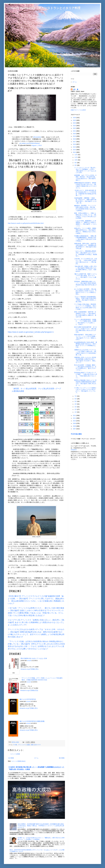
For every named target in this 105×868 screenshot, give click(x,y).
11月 (76, 157)
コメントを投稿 (15, 754)
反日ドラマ (37, 745)
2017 (75, 142)
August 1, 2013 (37, 145)
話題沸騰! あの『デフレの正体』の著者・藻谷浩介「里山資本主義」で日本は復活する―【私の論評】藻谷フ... (85, 178)
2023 (75, 126)
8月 (76, 165)
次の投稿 (11, 758)
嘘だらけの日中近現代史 (28, 699)
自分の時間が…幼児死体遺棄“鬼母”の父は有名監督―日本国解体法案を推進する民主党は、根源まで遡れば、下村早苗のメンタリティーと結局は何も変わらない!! (41, 826)
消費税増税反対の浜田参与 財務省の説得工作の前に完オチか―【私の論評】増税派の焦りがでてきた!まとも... (85, 185)
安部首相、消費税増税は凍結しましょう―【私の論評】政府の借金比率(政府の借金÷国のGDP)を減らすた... (85, 284)
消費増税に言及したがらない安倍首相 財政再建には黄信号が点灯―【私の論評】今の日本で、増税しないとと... (85, 360)
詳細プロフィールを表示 (78, 110)
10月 (76, 160)
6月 (76, 399)
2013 (75, 152)
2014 (75, 150)
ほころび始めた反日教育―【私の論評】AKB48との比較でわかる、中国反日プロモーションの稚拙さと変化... (85, 292)
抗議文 (28, 745)
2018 (75, 139)
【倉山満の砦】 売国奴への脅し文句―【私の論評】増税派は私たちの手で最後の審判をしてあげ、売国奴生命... (85, 269)
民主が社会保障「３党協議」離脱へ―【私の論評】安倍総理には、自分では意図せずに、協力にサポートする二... (85, 367)
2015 (75, 147)
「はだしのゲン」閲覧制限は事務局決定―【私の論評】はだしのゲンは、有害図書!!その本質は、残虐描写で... (86, 254)
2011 (75, 418)
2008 (75, 426)
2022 (75, 128)
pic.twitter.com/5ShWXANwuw (30, 143)
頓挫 (32, 745)
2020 (75, 134)
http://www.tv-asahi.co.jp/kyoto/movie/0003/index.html (26, 223)
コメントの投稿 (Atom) (18, 761)
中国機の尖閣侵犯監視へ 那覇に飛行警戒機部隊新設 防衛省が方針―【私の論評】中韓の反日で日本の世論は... (85, 238)
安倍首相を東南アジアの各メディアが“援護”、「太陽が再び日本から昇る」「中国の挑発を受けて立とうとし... (86, 375)
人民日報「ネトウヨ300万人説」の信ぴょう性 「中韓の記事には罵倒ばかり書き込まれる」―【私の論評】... (86, 261)
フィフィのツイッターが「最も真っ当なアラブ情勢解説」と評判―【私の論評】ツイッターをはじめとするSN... (85, 170)
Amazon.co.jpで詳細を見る (30, 669)
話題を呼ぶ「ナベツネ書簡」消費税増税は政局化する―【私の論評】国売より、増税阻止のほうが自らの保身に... (85, 231)
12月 (76, 155)
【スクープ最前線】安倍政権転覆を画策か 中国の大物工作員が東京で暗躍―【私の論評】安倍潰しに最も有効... (85, 299)
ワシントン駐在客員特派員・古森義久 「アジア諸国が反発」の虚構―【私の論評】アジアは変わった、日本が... (85, 322)
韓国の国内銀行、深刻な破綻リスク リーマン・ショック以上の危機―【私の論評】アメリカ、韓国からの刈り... (86, 337)
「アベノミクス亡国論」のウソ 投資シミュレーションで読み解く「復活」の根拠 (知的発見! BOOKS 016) (42, 679)
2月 (76, 409)
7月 (76, 396)
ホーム (36, 758)
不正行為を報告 (76, 434)
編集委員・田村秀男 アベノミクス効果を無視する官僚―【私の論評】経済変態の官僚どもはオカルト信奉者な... (85, 208)
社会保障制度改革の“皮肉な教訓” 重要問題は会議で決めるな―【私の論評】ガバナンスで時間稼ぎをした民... (86, 345)
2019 (75, 136)
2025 (75, 120)
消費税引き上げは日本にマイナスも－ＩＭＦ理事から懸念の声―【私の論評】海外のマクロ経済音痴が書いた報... (85, 352)
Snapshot (74, 450)
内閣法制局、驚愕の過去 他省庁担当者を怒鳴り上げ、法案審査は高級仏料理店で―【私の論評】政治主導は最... (85, 246)
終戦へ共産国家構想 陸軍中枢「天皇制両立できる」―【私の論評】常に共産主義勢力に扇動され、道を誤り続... (85, 314)
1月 (76, 412)
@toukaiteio (37, 137)
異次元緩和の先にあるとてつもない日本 (34, 658)
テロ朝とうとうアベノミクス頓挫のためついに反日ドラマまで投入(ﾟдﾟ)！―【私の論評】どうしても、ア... (85, 390)
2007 (75, 429)
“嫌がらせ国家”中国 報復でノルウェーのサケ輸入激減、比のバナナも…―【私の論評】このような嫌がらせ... (86, 276)
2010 (75, 421)
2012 (75, 415)
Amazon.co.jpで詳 (26, 708)
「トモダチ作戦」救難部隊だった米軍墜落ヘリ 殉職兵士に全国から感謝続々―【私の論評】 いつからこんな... (85, 223)
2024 (75, 123)
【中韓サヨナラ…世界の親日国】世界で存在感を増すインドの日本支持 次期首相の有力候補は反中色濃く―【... (85, 193)
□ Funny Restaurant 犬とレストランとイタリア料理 (44, 8)
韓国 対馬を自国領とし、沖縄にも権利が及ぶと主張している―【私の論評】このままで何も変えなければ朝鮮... (85, 216)
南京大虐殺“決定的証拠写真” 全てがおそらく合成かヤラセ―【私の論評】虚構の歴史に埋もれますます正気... (86, 329)
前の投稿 (62, 758)
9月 (76, 163)
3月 (76, 407)
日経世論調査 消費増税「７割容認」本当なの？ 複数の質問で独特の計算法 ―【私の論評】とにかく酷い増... (85, 200)
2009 (75, 423)
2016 (75, 144)
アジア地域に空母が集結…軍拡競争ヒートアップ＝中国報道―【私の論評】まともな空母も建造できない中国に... (85, 307)
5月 (76, 401)
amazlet (29, 661)
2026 (75, 118)
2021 (75, 131)
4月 (76, 404)
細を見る (35, 708)
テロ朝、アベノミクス (19, 745)
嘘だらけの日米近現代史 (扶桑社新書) (32, 721)
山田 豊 (75, 89)
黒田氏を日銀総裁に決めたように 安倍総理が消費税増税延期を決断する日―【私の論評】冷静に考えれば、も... (85, 383)
